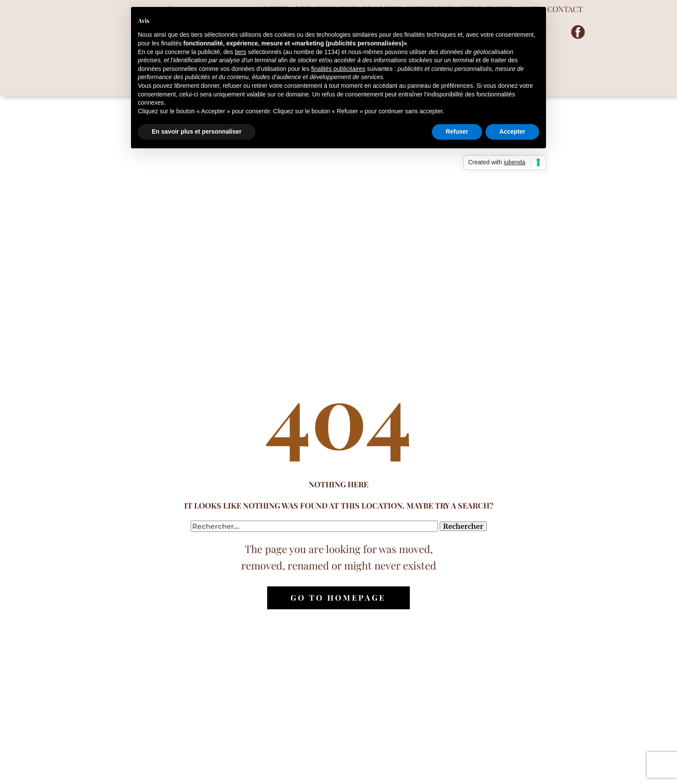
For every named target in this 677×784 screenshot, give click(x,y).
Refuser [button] (457, 131)
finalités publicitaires (338, 69)
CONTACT (565, 9)
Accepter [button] (512, 131)
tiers (240, 52)
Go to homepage (338, 598)
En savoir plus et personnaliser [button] (197, 131)
